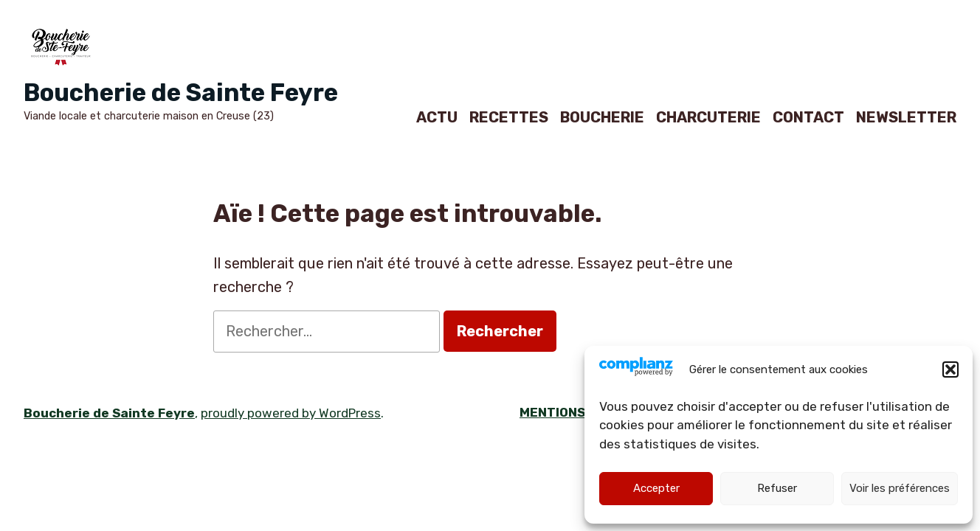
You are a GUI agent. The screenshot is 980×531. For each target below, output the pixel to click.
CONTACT (808, 117)
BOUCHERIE (602, 117)
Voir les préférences (900, 488)
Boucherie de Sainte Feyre (181, 93)
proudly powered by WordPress (291, 413)
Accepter (656, 488)
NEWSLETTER (906, 117)
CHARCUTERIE (708, 117)
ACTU (437, 117)
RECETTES (509, 117)
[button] (950, 369)
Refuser (777, 488)
